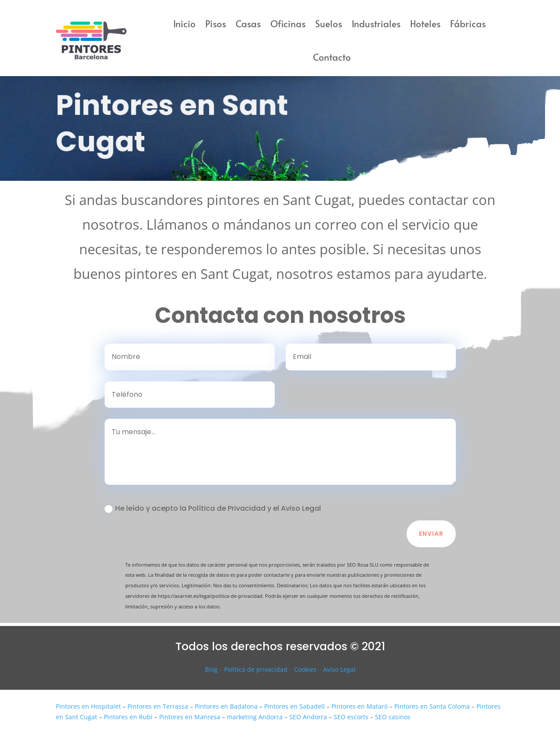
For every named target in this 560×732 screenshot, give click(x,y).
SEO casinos (393, 717)
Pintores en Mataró (360, 706)
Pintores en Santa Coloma (432, 706)
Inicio (184, 24)
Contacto (332, 57)
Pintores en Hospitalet (88, 706)
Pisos (216, 24)
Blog (211, 669)
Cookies (305, 669)
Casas (248, 24)
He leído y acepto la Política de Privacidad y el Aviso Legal (213, 508)
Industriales (376, 24)
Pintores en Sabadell (295, 706)
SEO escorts (351, 717)
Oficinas (288, 24)
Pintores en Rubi (128, 717)
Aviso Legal (339, 669)
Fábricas (468, 24)
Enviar (431, 534)
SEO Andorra (308, 717)
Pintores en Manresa (190, 717)
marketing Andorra (255, 717)
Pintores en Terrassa (158, 706)
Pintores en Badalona (226, 706)
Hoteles (425, 24)
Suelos (329, 24)
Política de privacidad (256, 669)
